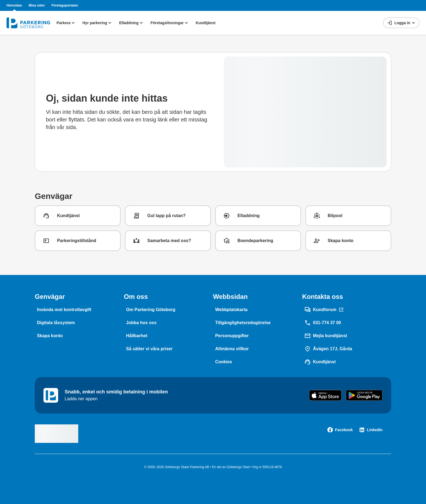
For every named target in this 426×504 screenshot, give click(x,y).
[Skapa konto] (50, 336)
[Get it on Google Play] (364, 395)
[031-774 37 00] (323, 323)
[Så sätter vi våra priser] (149, 349)
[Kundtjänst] (320, 362)
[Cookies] (224, 362)
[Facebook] (340, 430)
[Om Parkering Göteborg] (151, 310)
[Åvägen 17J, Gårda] (328, 349)
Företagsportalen (65, 5)
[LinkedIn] (371, 430)
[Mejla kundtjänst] (326, 336)
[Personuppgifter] (232, 336)
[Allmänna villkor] (232, 349)
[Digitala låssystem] (56, 323)
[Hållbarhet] (137, 336)
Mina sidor (37, 5)
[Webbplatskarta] (231, 310)
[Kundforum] (324, 310)
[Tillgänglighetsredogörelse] (243, 323)
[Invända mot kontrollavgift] (64, 310)
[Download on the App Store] (325, 395)
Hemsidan (14, 5)
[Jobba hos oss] (141, 323)
